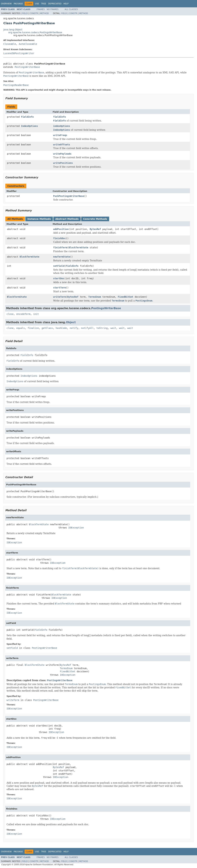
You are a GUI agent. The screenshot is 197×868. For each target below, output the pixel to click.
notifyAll (87, 328)
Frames (41, 9)
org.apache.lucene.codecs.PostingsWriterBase (35, 32)
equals (21, 328)
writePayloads (62, 154)
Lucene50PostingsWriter (19, 53)
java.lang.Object (13, 30)
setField (59, 266)
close (10, 314)
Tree (44, 4)
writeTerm (59, 297)
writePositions (63, 163)
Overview (6, 4)
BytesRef (95, 229)
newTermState (62, 257)
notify (74, 328)
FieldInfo (27, 117)
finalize (33, 328)
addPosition (61, 229)
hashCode (61, 328)
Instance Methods (39, 219)
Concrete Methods (95, 219)
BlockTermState (78, 247)
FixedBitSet (126, 297)
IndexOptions (29, 126)
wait (113, 328)
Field (25, 13)
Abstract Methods (67, 219)
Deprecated (55, 4)
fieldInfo (59, 117)
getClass (47, 328)
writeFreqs (60, 135)
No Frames (53, 9)
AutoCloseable (28, 44)
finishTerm (60, 247)
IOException (76, 528)
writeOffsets (62, 145)
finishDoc (59, 238)
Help (66, 4)
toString (102, 328)
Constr (34, 13)
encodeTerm (23, 314)
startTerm (59, 288)
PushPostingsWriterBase (69, 196)
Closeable (10, 44)
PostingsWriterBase (27, 67)
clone (10, 328)
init (36, 314)
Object (71, 322)
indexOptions (62, 126)
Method (44, 13)
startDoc (59, 278)
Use (37, 4)
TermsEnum (95, 297)
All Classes (71, 9)
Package (18, 4)
